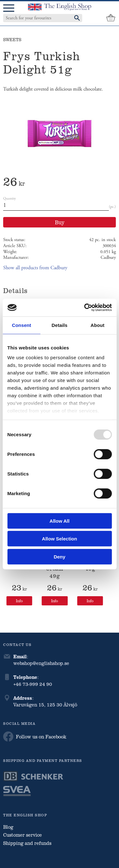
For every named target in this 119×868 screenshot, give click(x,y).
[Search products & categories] (36, 18)
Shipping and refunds (27, 843)
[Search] (77, 18)
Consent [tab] (21, 325)
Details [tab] (60, 325)
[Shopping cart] (111, 18)
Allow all (60, 521)
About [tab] (97, 325)
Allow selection (60, 539)
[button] (9, 8)
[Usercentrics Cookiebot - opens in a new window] (85, 308)
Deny (60, 556)
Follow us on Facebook (35, 737)
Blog (8, 827)
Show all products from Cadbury (35, 268)
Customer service (23, 835)
